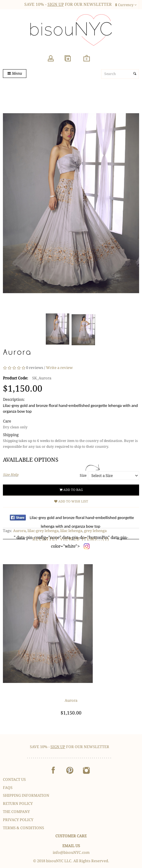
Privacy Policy (18, 820)
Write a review (59, 368)
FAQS (8, 788)
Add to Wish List (71, 501)
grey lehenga (95, 531)
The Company (16, 812)
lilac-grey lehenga (43, 531)
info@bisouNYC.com (71, 853)
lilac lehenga (71, 531)
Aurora (19, 531)
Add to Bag (71, 490)
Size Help (11, 475)
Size (83, 476)
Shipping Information (26, 795)
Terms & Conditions (23, 828)
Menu (15, 73)
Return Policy (18, 804)
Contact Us (14, 780)
